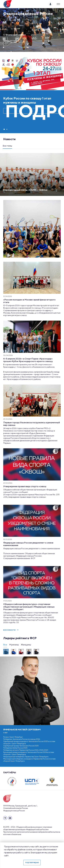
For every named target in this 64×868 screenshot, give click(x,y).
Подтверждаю (32, 862)
